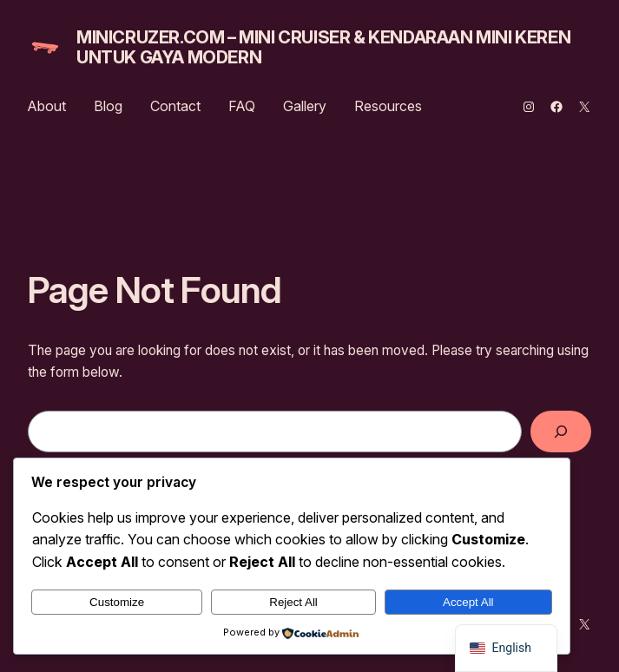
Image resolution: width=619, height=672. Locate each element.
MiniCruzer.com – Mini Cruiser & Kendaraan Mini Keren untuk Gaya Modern (323, 47)
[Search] (561, 432)
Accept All (468, 602)
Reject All (293, 602)
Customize (117, 602)
